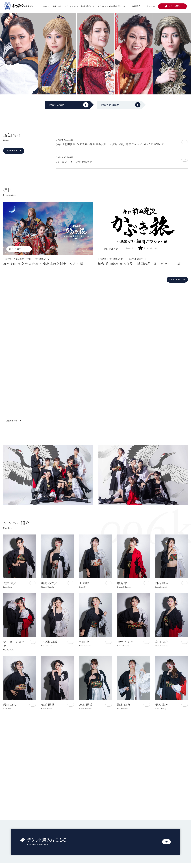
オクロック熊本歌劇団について (113, 6)
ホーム (46, 6)
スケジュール (71, 6)
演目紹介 (136, 6)
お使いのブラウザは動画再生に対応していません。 (95, 366)
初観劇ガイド (88, 6)
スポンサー (149, 6)
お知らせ (57, 6)
